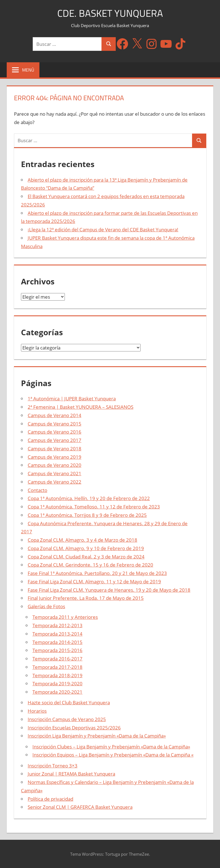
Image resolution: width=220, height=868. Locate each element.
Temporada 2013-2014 (57, 634)
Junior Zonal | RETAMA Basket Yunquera (71, 774)
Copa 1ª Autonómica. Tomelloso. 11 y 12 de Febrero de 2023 (94, 507)
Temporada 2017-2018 (57, 667)
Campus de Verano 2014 (55, 415)
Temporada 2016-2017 (57, 659)
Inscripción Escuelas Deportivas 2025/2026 (74, 728)
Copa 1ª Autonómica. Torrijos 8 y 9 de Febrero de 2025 (87, 515)
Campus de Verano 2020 (55, 465)
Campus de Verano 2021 (55, 473)
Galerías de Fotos (46, 606)
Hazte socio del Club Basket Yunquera (69, 702)
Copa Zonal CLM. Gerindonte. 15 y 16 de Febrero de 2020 (90, 565)
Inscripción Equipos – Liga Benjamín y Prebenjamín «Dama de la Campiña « (113, 755)
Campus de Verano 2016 (55, 432)
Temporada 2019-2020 (57, 683)
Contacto (37, 490)
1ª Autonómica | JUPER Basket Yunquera (72, 399)
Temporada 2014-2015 (57, 642)
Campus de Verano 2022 (55, 482)
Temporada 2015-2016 (57, 650)
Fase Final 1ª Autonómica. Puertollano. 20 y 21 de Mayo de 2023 (97, 573)
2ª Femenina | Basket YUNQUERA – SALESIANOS (81, 407)
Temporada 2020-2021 (57, 692)
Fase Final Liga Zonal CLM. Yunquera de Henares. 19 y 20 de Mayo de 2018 (109, 590)
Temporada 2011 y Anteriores (65, 617)
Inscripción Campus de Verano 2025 (67, 719)
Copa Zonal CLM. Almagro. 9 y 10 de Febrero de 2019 (86, 548)
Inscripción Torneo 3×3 (53, 766)
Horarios (37, 711)
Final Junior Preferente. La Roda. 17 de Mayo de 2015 (86, 598)
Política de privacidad (50, 799)
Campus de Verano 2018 (55, 449)
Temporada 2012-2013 (57, 625)
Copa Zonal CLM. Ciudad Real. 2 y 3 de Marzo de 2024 (86, 557)
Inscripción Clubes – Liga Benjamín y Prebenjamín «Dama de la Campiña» (111, 747)
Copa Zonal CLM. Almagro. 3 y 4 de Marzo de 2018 (82, 540)
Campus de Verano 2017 (55, 440)
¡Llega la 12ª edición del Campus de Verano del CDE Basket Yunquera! (103, 230)
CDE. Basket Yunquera (110, 13)
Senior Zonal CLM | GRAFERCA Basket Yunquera (80, 807)
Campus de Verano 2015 (55, 424)
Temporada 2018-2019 (57, 675)
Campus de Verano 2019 (55, 457)
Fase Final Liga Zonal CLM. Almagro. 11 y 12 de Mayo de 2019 (94, 582)
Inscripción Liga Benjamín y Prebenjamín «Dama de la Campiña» (97, 736)
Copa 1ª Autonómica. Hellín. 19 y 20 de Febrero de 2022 (89, 498)
